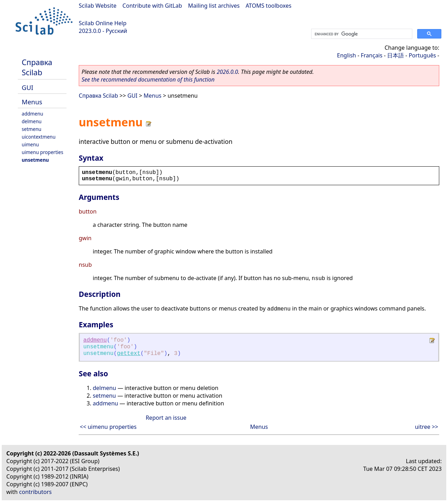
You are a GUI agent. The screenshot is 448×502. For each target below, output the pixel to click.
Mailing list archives (214, 6)
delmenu (32, 121)
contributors (36, 492)
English (346, 55)
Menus (32, 102)
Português (422, 55)
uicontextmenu (39, 137)
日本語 (395, 55)
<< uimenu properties (108, 427)
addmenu (33, 114)
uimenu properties (43, 152)
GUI (27, 87)
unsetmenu (35, 160)
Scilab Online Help (103, 23)
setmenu (31, 129)
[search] (361, 34)
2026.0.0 (227, 72)
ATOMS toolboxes (269, 6)
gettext (129, 354)
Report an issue (166, 418)
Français (372, 55)
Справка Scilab (37, 67)
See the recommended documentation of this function (148, 79)
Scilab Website (98, 6)
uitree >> (426, 427)
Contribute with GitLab (152, 6)
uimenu (30, 144)
